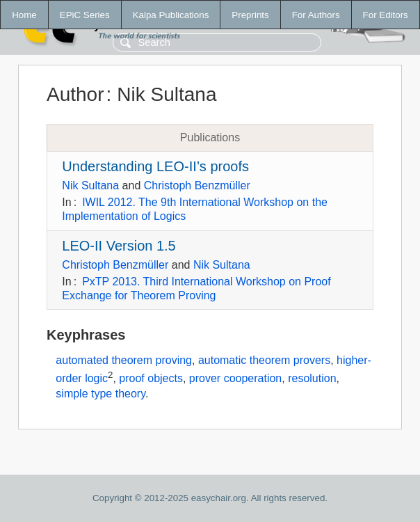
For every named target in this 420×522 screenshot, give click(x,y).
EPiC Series (85, 15)
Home (24, 15)
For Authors (316, 15)
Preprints (250, 15)
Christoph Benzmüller (197, 185)
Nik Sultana (90, 185)
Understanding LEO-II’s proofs (155, 166)
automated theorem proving (124, 360)
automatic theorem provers (264, 360)
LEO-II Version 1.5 (119, 246)
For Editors (386, 15)
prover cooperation (235, 378)
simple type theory (100, 394)
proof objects (151, 378)
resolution (312, 378)
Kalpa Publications (171, 15)
